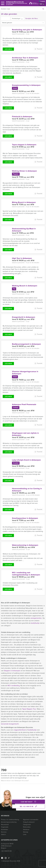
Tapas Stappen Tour (29, 709)
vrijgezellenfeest (20, 730)
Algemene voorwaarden (31, 820)
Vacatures (26, 830)
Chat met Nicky (29, 802)
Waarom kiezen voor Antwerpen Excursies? (15, 781)
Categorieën (27, 825)
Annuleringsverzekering (9, 822)
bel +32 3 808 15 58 (29, 807)
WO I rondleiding (14, 686)
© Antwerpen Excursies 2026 (11, 861)
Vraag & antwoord (29, 822)
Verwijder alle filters (32, 18)
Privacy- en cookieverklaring (10, 820)
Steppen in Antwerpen (12, 671)
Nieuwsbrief (5, 825)
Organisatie (5, 827)
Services (4, 832)
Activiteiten (5, 830)
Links (25, 834)
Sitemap (26, 832)
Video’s (3, 834)
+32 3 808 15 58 (6, 851)
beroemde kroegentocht (10, 724)
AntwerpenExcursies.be (17, 3)
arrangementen (36, 618)
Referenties (27, 827)
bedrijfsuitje (35, 623)
